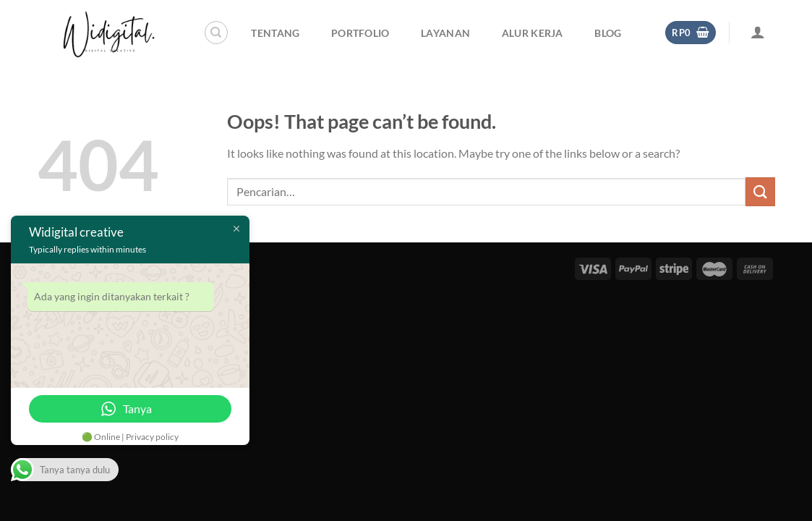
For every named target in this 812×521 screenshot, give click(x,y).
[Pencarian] (216, 33)
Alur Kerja (533, 33)
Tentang (275, 33)
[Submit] (760, 191)
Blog (608, 33)
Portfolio (360, 33)
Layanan (445, 33)
